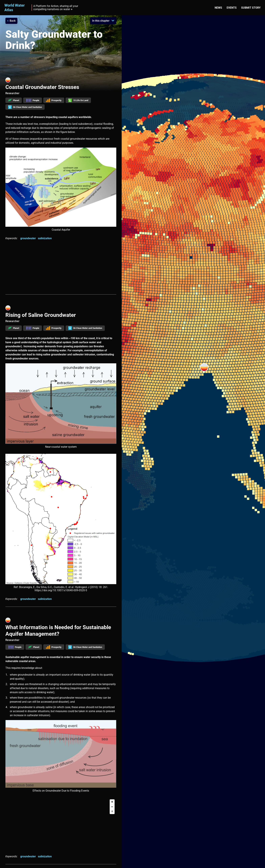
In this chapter (101, 21)
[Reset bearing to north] (112, 812)
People (33, 100)
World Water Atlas (15, 8)
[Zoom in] (112, 802)
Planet (14, 100)
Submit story (251, 8)
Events (232, 8)
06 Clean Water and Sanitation (25, 107)
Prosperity (54, 100)
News (218, 8)
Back (13, 21)
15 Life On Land (78, 100)
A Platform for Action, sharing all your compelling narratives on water (56, 8)
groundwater (28, 238)
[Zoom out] (112, 807)
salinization (45, 238)
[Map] (61, 824)
